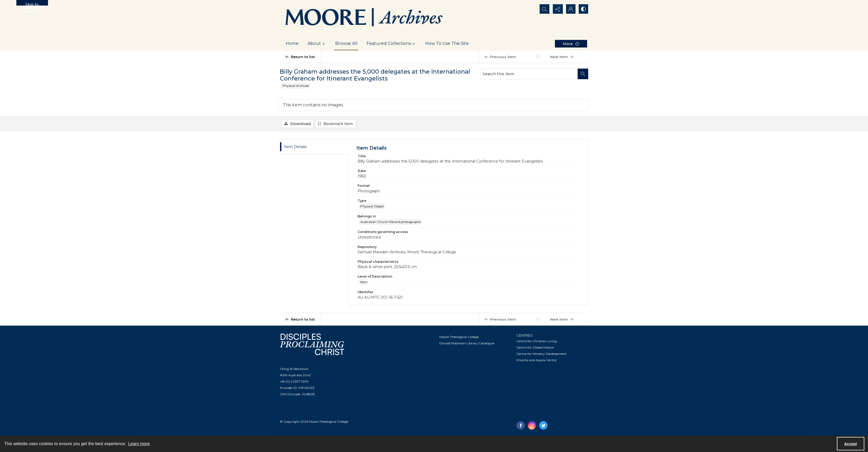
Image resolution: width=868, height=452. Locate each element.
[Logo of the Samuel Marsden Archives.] (364, 18)
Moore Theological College (459, 337)
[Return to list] (303, 57)
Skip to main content (32, 4)
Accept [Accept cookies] (851, 444)
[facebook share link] (521, 426)
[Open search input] (544, 9)
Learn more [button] (139, 444)
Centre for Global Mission (535, 348)
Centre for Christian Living (537, 341)
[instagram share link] (532, 426)
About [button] (317, 44)
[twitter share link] (543, 426)
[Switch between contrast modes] (583, 9)
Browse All (346, 43)
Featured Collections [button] (391, 44)
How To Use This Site (447, 43)
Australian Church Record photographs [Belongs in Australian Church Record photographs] (390, 222)
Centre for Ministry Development (541, 354)
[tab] (314, 147)
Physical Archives (296, 86)
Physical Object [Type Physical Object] (372, 206)
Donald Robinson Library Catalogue (467, 343)
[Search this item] (529, 74)
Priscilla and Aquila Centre (536, 360)
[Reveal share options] (557, 9)
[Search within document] (583, 74)
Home (292, 43)
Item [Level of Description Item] (364, 282)
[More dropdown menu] (571, 44)
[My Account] (570, 9)
